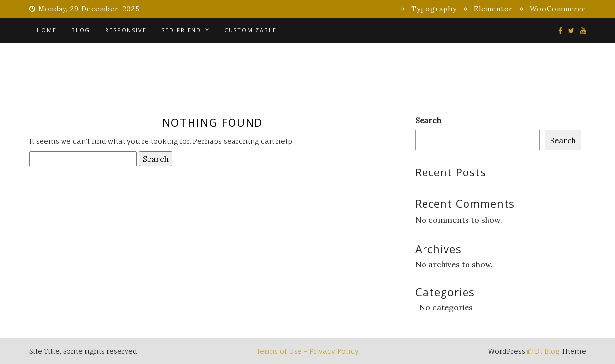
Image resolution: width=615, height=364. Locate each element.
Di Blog (543, 351)
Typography (434, 9)
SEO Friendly (185, 30)
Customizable (250, 30)
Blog (81, 30)
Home (47, 30)
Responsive (126, 30)
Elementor (493, 9)
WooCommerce (558, 9)
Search (428, 120)
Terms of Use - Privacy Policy (307, 351)
